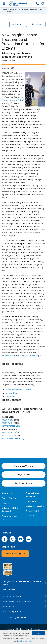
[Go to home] (21, 4)
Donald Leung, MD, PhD (13, 100)
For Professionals (24, 483)
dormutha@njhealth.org (13, 438)
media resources (28, 356)
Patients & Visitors (24, 466)
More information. (27, 641)
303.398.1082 (8, 420)
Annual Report (12, 393)
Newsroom (23, 9)
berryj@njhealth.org (11, 426)
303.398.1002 (8, 432)
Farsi (28, 629)
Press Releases (36, 9)
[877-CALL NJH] (37, 4)
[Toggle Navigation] (4, 4)
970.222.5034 (8, 435)
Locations (31, 501)
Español (11, 629)
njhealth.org (7, 356)
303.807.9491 (8, 423)
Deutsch (20, 629)
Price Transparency (12, 611)
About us (13, 9)
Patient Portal (32, 511)
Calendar (30, 516)
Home (5, 9)
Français (36, 629)
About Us (7, 493)
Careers (6, 503)
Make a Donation (35, 506)
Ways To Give (23, 475)
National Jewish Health (17, 618)
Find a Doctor (9, 498)
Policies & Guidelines (12, 596)
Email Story (18, 24)
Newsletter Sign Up (15, 554)
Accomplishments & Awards (18, 390)
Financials (10, 397)
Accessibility (8, 606)
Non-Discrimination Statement (17, 601)
